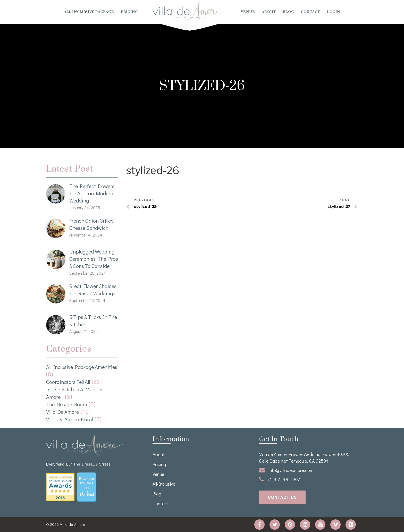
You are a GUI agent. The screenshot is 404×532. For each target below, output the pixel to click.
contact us (282, 497)
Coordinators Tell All (68, 382)
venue (248, 12)
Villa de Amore (62, 412)
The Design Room (66, 404)
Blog (288, 12)
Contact (310, 12)
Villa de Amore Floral (69, 419)
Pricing (129, 12)
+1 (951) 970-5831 (280, 479)
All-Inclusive (164, 484)
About (269, 12)
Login (334, 12)
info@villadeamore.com (286, 470)
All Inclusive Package (89, 12)
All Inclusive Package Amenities (82, 367)
